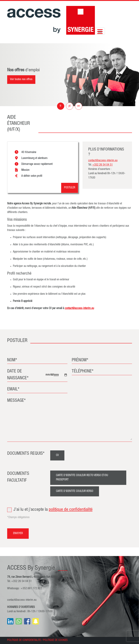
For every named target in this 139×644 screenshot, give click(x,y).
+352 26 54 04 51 (103, 165)
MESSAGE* (16, 401)
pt (69, 106)
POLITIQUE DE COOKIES (55, 640)
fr (61, 106)
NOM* (12, 360)
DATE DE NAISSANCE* (18, 375)
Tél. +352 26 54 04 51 (19, 582)
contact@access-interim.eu (79, 309)
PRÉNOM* (80, 360)
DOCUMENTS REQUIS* (26, 454)
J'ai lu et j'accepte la (70, 510)
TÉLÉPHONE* (83, 371)
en (79, 106)
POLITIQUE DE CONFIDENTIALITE (24, 640)
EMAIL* (13, 389)
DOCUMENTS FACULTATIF (18, 477)
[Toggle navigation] (100, 31)
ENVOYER (18, 534)
